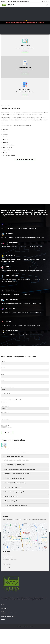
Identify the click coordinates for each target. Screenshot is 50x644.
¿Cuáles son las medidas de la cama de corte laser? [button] (19, 469)
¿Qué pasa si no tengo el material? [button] (14, 483)
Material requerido (25, 408)
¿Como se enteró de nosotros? (25, 389)
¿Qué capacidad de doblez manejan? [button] (15, 505)
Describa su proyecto (25, 395)
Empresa (25, 369)
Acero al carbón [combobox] (5, 408)
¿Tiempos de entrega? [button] (10, 496)
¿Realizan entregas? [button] (10, 501)
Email (25, 376)
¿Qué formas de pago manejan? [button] (13, 492)
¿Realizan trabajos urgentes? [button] (12, 487)
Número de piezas (25, 421)
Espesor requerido (25, 414)
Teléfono (25, 382)
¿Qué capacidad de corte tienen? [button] (13, 465)
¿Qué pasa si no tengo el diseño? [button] (13, 478)
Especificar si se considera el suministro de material (25, 401)
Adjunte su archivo (25, 427)
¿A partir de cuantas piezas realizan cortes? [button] (17, 474)
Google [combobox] (4, 389)
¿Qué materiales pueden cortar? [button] (13, 456)
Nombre (25, 363)
